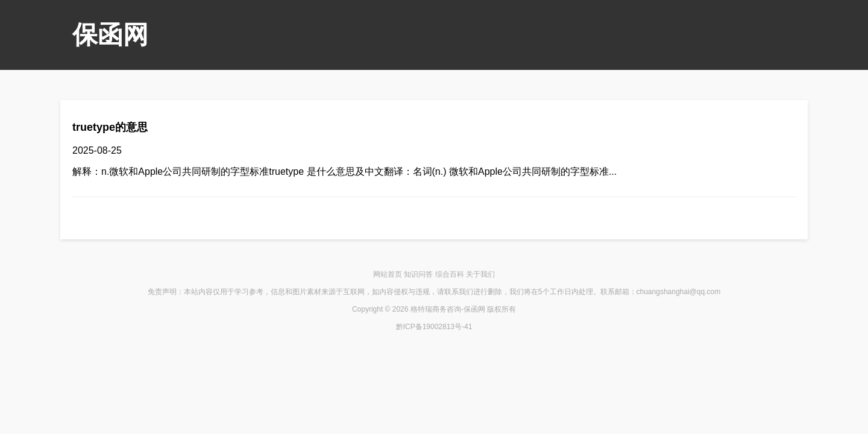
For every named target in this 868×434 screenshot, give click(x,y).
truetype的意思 (110, 127)
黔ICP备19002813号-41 (434, 327)
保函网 (110, 35)
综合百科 (450, 274)
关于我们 (480, 274)
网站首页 (388, 274)
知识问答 (418, 274)
